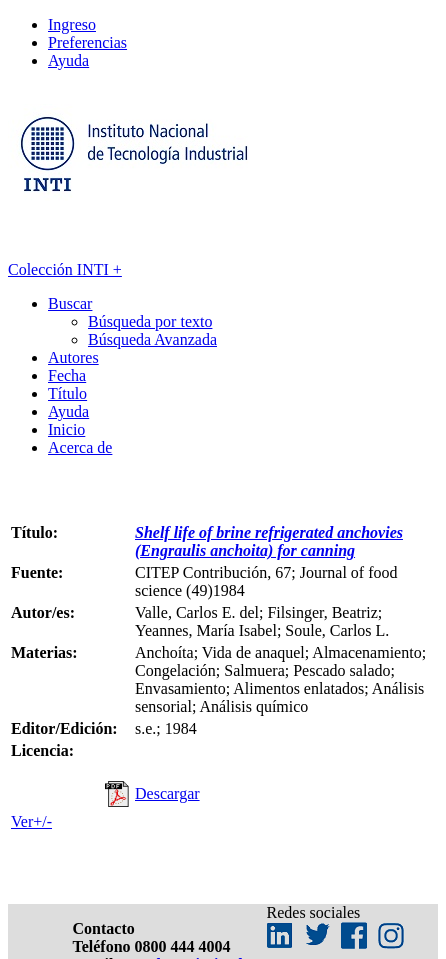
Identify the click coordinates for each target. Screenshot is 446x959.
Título (67, 393)
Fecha (67, 375)
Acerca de (80, 447)
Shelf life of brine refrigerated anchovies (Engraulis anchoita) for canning (269, 541)
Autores (73, 357)
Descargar (167, 793)
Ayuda (68, 60)
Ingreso (72, 24)
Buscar (70, 303)
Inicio (66, 429)
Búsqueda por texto (150, 321)
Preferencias (87, 42)
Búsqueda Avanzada (152, 339)
